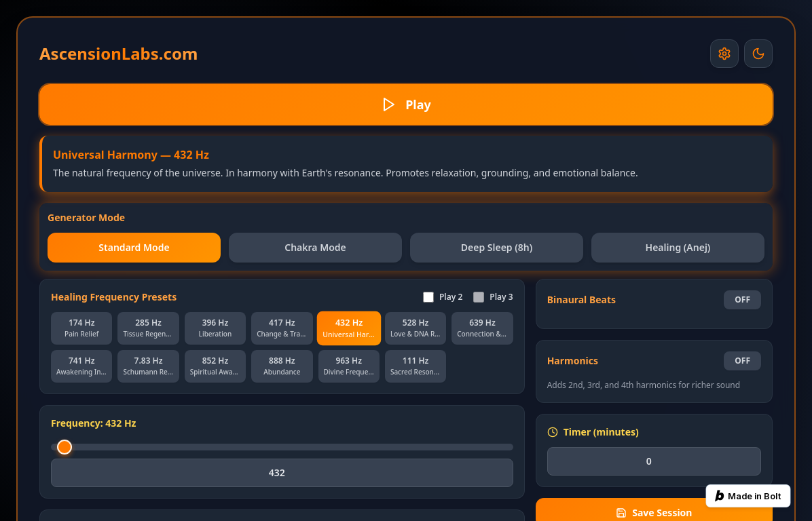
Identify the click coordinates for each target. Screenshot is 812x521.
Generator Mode (86, 217)
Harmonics (573, 361)
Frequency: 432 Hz (94, 423)
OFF (742, 300)
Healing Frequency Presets (114, 297)
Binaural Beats (582, 300)
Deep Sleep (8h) (497, 247)
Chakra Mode (315, 247)
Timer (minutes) (593, 432)
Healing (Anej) (678, 247)
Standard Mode (134, 247)
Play (406, 104)
